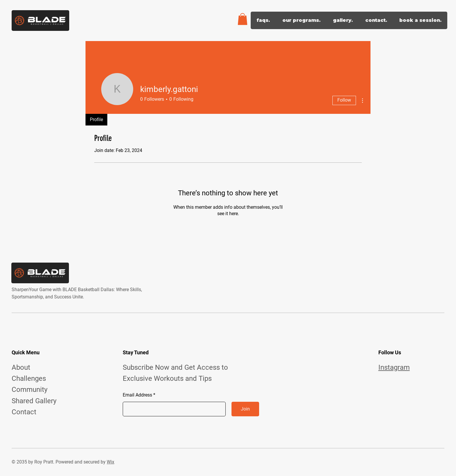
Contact (24, 412)
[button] (243, 19)
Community (30, 390)
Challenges (29, 378)
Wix (111, 462)
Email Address (137, 395)
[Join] (245, 409)
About (21, 367)
